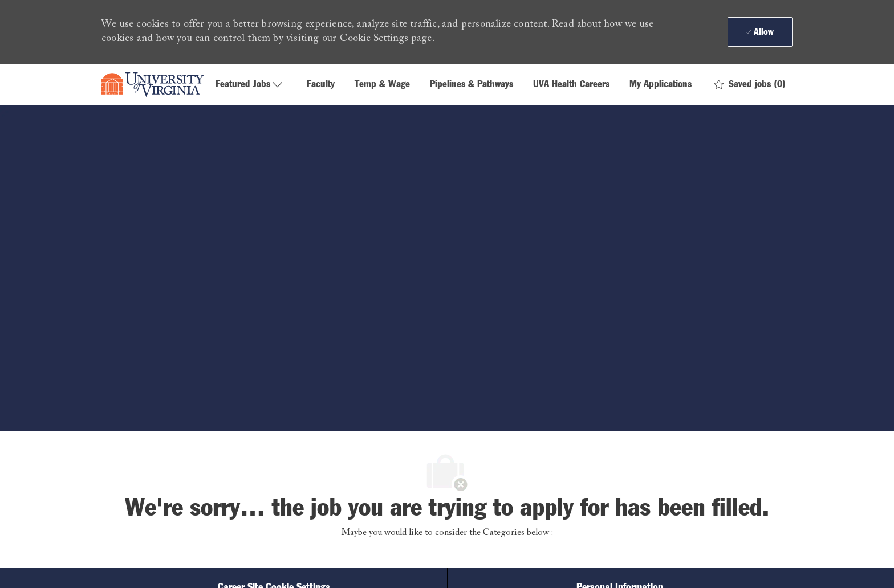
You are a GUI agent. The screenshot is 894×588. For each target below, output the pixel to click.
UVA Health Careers (571, 85)
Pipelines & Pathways (472, 85)
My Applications (661, 85)
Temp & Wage (382, 85)
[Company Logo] (153, 85)
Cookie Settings (374, 39)
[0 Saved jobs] (750, 85)
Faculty (321, 85)
